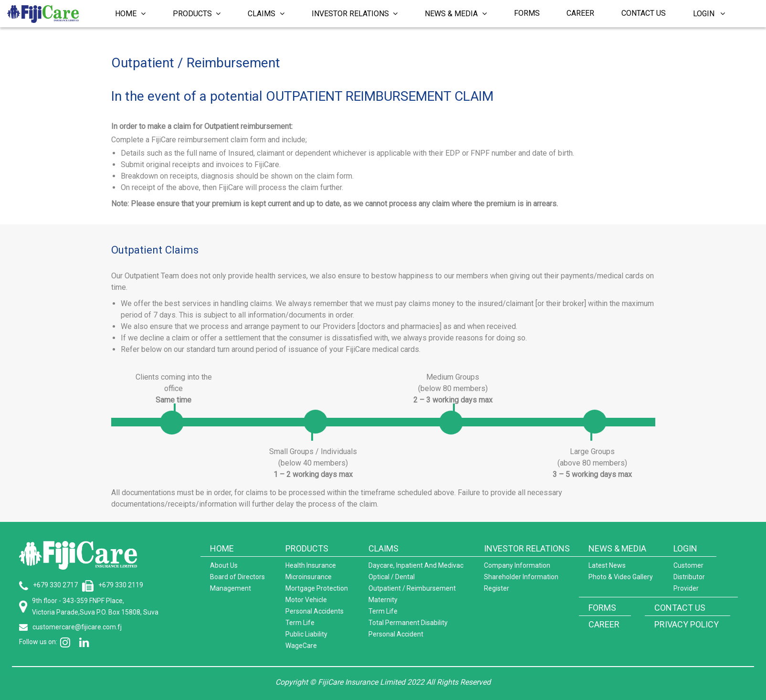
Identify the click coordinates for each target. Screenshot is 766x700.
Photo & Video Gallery (621, 577)
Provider (686, 588)
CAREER (604, 624)
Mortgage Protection (317, 588)
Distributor (689, 577)
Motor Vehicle (306, 600)
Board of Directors (237, 577)
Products (197, 13)
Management (231, 588)
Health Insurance (311, 565)
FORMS (602, 608)
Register (497, 588)
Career (580, 13)
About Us (224, 565)
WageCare (301, 646)
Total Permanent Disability (408, 623)
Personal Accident (396, 634)
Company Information (517, 565)
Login (709, 13)
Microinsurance (309, 577)
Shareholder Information (521, 577)
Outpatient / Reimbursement (412, 588)
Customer (688, 565)
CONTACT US (680, 608)
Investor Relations (355, 13)
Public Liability (306, 634)
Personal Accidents (315, 611)
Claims (266, 13)
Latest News (607, 565)
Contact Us (644, 13)
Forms (527, 13)
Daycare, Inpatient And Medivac (416, 565)
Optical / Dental (392, 577)
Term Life (300, 623)
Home (130, 13)
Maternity (383, 600)
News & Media (456, 13)
